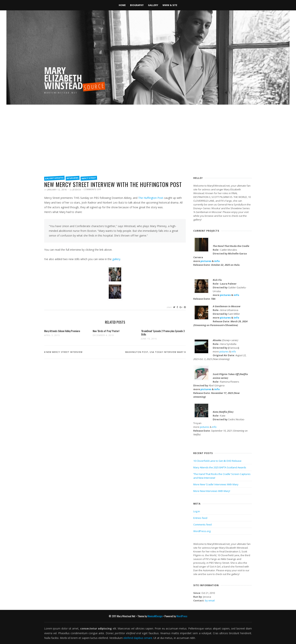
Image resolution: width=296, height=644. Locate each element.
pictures (206, 261)
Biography (137, 5)
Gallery (153, 5)
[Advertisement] (148, 145)
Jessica (77, 190)
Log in (197, 511)
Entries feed (200, 518)
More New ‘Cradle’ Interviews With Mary (216, 484)
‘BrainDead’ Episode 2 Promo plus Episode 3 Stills (163, 333)
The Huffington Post (151, 198)
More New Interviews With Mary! (212, 491)
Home (122, 5)
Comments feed (202, 525)
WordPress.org (202, 531)
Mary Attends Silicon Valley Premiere (62, 331)
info (217, 261)
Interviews (73, 178)
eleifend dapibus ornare (138, 638)
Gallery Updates (54, 178)
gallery (116, 259)
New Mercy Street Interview (64, 352)
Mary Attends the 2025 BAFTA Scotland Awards (220, 467)
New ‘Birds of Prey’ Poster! (106, 331)
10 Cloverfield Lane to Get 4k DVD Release (217, 461)
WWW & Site (170, 5)
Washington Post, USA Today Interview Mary (154, 352)
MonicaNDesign (155, 616)
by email (210, 600)
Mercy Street (89, 178)
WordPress (182, 616)
